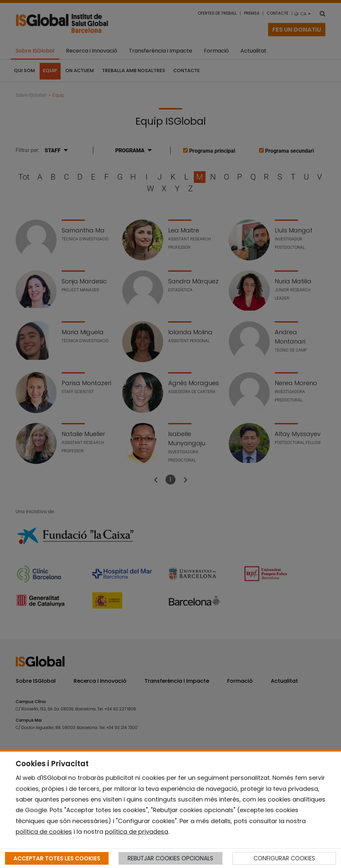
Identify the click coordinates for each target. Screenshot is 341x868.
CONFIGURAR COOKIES (284, 858)
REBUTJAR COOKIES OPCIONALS (170, 858)
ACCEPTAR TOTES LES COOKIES (57, 858)
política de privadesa (137, 832)
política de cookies (44, 832)
